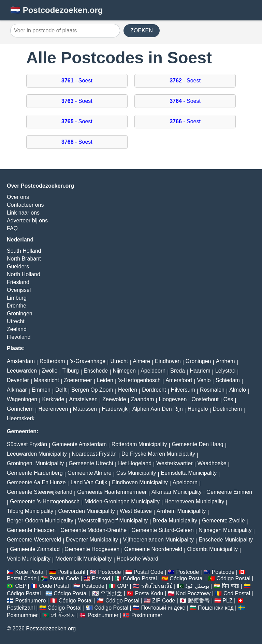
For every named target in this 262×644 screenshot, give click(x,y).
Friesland (18, 282)
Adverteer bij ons (27, 221)
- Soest (77, 81)
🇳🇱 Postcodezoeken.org (56, 10)
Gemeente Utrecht (91, 463)
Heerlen (128, 390)
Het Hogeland (135, 463)
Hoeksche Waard (137, 559)
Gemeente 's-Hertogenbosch (45, 501)
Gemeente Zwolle (223, 521)
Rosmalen (212, 390)
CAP (123, 586)
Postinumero (30, 601)
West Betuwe (136, 511)
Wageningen (22, 399)
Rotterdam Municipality (139, 444)
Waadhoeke (212, 463)
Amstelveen (83, 399)
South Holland (24, 251)
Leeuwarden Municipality (37, 454)
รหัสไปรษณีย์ (157, 586)
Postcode (110, 572)
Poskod (101, 578)
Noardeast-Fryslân (94, 454)
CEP (21, 586)
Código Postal (140, 578)
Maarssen (85, 409)
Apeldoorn (153, 371)
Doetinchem (227, 409)
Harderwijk (115, 409)
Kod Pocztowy (193, 593)
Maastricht (46, 380)
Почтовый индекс (163, 608)
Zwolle (49, 371)
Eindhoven (168, 361)
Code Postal (54, 586)
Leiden (105, 380)
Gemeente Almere (90, 473)
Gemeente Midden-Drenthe (93, 530)
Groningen (20, 313)
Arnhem (225, 361)
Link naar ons (23, 213)
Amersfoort (179, 380)
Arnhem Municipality (181, 511)
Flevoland (19, 337)
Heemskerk (21, 418)
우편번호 (111, 593)
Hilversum (183, 390)
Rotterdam (52, 361)
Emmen (41, 390)
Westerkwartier (174, 463)
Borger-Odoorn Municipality (40, 521)
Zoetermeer (78, 380)
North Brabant (24, 259)
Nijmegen (124, 371)
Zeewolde (114, 399)
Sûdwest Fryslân (27, 444)
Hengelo (198, 409)
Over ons (18, 197)
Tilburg (71, 371)
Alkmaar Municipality (177, 492)
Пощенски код (216, 608)
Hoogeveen (173, 399)
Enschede (96, 371)
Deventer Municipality (92, 540)
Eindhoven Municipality (140, 482)
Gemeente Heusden (31, 530)
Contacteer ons (25, 205)
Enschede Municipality (226, 540)
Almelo (238, 390)
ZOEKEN (142, 30)
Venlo (204, 380)
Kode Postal (30, 572)
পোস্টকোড (63, 615)
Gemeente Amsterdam (79, 444)
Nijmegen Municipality (225, 530)
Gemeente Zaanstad (35, 549)
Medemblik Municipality (83, 559)
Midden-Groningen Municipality (122, 501)
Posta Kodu (149, 593)
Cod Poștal (237, 593)
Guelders (18, 266)
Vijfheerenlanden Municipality (158, 540)
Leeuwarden (22, 371)
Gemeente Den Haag (198, 444)
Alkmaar (17, 390)
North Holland (24, 274)
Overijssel (19, 290)
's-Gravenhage (88, 361)
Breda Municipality (175, 521)
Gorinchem (20, 409)
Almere (141, 361)
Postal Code (149, 572)
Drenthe (17, 306)
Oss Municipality (136, 473)
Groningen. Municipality (35, 463)
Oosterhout (205, 399)
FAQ (12, 228)
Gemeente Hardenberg (35, 473)
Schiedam (228, 380)
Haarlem (200, 371)
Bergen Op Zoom (92, 390)
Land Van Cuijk (89, 482)
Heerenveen (53, 409)
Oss (228, 399)
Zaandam (143, 399)
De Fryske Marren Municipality (158, 454)
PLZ (227, 601)
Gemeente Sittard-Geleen (162, 530)
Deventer (18, 380)
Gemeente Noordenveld (153, 549)
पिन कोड (230, 586)
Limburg (17, 298)
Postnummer (22, 615)
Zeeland (17, 329)
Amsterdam (21, 361)
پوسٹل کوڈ (197, 586)
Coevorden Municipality (87, 511)
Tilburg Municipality (30, 511)
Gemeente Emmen (229, 492)
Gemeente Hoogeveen (92, 549)
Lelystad (225, 371)
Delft (61, 390)
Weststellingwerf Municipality (113, 521)
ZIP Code (164, 601)
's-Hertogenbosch (139, 380)
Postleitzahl (71, 572)
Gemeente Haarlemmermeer (112, 492)
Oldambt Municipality (212, 549)
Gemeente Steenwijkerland (40, 492)
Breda (178, 371)
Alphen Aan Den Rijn (158, 409)
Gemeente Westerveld (34, 540)
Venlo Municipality (29, 559)
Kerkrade (53, 399)
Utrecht (16, 321)
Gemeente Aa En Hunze (36, 482)
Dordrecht (154, 390)
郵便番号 (199, 601)
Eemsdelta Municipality (189, 473)
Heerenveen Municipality (194, 501)
